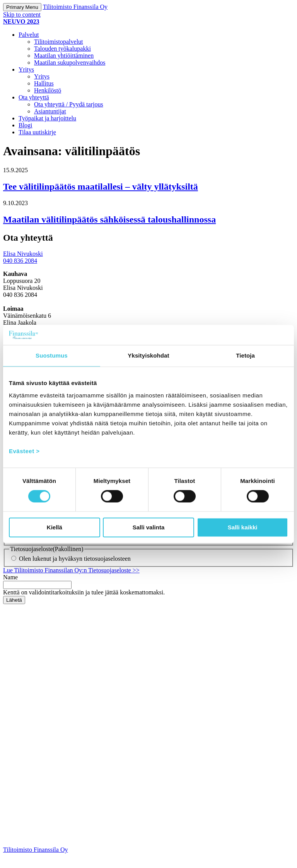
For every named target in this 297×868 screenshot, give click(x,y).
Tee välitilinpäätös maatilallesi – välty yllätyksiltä (101, 187)
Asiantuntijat (50, 111)
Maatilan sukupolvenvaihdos (70, 62)
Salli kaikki (243, 527)
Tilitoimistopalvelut (59, 42)
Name (10, 589)
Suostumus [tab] (52, 355)
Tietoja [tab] (245, 355)
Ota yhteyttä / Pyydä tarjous (69, 104)
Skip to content (22, 15)
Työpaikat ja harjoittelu (47, 118)
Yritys (26, 69)
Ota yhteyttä (34, 97)
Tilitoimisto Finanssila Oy (75, 7)
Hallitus (44, 83)
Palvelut (29, 35)
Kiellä (55, 527)
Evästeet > (24, 451)
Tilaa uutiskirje (37, 132)
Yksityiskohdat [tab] (148, 355)
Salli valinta (149, 527)
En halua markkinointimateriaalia (60, 549)
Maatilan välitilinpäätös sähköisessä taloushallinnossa (109, 219)
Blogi (26, 125)
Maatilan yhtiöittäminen (64, 56)
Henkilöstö (48, 90)
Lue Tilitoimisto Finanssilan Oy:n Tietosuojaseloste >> (71, 582)
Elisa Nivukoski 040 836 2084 (23, 257)
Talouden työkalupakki (62, 49)
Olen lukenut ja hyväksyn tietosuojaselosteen (75, 570)
